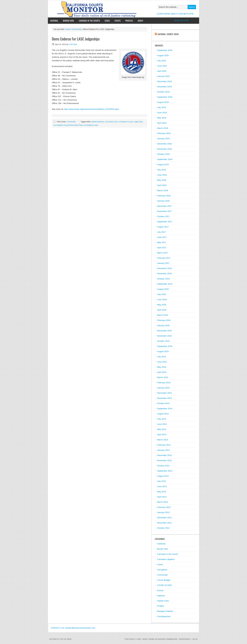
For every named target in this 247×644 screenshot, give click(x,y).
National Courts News (168, 34)
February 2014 (164, 445)
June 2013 (162, 486)
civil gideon (162, 570)
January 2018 (163, 201)
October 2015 (163, 341)
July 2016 (162, 294)
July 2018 (162, 170)
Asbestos (161, 544)
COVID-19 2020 (165, 585)
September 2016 (165, 284)
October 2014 (163, 403)
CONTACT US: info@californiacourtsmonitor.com (73, 628)
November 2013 (165, 460)
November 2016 (165, 274)
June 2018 (162, 175)
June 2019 (162, 113)
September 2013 (165, 471)
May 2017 (162, 242)
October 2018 (163, 154)
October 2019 (163, 92)
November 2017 (165, 211)
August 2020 (163, 55)
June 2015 (162, 362)
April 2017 (162, 248)
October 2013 (163, 466)
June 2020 (162, 66)
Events (118, 21)
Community (77, 29)
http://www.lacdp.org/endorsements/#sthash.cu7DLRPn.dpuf (92, 109)
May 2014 (162, 429)
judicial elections (98, 122)
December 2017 (165, 206)
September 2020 (165, 50)
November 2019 (165, 87)
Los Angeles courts (91, 125)
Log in (195, 639)
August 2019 (163, 102)
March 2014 (163, 440)
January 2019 (163, 139)
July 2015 (162, 357)
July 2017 (162, 232)
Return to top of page (60, 639)
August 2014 (163, 414)
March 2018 (163, 190)
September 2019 (165, 97)
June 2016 (162, 300)
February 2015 (164, 383)
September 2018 (165, 159)
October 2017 (163, 216)
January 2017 (163, 263)
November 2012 (165, 523)
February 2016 (164, 320)
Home (68, 29)
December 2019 (165, 81)
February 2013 (164, 507)
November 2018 (165, 149)
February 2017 (164, 258)
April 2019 (162, 123)
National (54, 21)
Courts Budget (164, 580)
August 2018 (163, 165)
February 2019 (164, 133)
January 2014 (163, 450)
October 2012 (163, 528)
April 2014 (162, 434)
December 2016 (165, 268)
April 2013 (162, 497)
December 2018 (165, 144)
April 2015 (162, 372)
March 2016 (163, 315)
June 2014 (162, 424)
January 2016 (163, 325)
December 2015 (165, 331)
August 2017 (163, 227)
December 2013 (165, 455)
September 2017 (165, 222)
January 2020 (163, 76)
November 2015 (165, 336)
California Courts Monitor (85, 9)
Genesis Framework (168, 639)
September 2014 (165, 409)
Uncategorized (164, 616)
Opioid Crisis (163, 601)
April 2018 (162, 185)
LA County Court (111, 122)
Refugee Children (165, 611)
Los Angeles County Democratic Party (68, 125)
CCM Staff (73, 44)
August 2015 (163, 351)
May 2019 (162, 118)
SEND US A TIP (181, 21)
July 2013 (162, 481)
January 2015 (163, 388)
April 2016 (162, 310)
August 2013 (163, 476)
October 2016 (163, 279)
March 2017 (163, 253)
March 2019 (163, 128)
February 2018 (164, 196)
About (139, 21)
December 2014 (165, 393)
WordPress (184, 639)
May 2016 (162, 305)
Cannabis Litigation (166, 559)
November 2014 (165, 398)
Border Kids (68, 21)
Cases (107, 21)
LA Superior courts (126, 122)
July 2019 (162, 107)
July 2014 (162, 419)
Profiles (129, 21)
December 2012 (165, 518)
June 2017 (162, 237)
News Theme (148, 639)
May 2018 (162, 180)
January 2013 (163, 512)
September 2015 (165, 346)
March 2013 (163, 502)
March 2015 (163, 377)
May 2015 (162, 367)
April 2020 (162, 71)
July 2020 (162, 61)
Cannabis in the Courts (89, 21)
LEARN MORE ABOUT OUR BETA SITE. (175, 14)
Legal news (138, 122)
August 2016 (163, 289)
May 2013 (162, 492)
